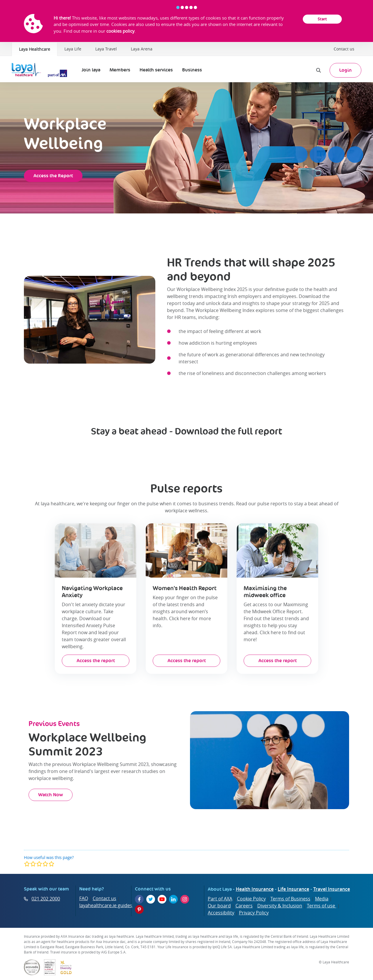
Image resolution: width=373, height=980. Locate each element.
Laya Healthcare (35, 49)
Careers (244, 906)
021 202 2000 (46, 899)
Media (322, 899)
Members (120, 70)
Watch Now (51, 795)
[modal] (39, 864)
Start (322, 19)
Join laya (91, 70)
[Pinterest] (139, 909)
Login (345, 70)
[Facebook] (139, 899)
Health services (156, 70)
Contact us (344, 49)
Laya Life (73, 49)
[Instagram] (185, 899)
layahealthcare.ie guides (106, 905)
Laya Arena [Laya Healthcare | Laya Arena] (142, 49)
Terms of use (322, 906)
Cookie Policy (251, 899)
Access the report (96, 661)
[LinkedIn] (173, 899)
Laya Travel (106, 49)
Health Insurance (255, 889)
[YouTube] (162, 899)
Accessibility (221, 913)
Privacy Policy (254, 913)
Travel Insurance (332, 889)
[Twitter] (151, 899)
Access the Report (53, 176)
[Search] (319, 70)
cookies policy (120, 31)
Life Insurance (293, 889)
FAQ (84, 898)
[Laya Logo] (41, 70)
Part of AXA (220, 899)
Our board (219, 906)
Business (192, 70)
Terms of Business (290, 899)
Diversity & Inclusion (280, 906)
